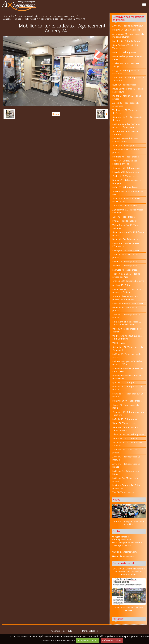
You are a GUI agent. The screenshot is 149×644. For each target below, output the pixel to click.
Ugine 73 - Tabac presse (124, 423)
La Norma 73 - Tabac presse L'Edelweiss (126, 245)
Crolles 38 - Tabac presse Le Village (126, 65)
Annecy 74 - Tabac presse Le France (126, 465)
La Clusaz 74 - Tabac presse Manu (126, 472)
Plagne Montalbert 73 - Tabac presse (127, 97)
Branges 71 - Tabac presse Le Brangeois (127, 182)
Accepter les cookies (88, 640)
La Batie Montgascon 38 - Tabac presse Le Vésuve (128, 363)
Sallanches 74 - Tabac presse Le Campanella (128, 349)
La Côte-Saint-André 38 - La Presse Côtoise (125, 140)
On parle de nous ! (123, 563)
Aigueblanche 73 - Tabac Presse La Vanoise (128, 211)
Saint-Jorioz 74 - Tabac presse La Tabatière (128, 79)
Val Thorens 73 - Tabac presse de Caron (127, 112)
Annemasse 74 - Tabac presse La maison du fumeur (128, 35)
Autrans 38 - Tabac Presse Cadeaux (125, 133)
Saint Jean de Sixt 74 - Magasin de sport (127, 119)
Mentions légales (90, 631)
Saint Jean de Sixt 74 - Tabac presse (126, 451)
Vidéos (116, 500)
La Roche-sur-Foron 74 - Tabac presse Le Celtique (127, 291)
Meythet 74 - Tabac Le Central (127, 41)
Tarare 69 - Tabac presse (125, 206)
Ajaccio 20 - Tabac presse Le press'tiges (126, 104)
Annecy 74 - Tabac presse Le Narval (20, 19)
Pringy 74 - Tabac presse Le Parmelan (126, 72)
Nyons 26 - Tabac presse (124, 85)
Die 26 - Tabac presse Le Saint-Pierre (127, 58)
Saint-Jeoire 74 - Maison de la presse (126, 256)
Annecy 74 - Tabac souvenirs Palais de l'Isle (126, 200)
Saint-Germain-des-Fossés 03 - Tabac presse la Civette (127, 323)
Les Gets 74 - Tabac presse (126, 270)
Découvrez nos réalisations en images (128, 18)
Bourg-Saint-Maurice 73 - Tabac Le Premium (128, 90)
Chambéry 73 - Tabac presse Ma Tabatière (128, 414)
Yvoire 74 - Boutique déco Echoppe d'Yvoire (125, 162)
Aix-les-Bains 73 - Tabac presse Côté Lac (128, 444)
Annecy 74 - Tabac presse (125, 145)
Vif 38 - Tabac (119, 343)
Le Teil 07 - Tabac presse (124, 52)
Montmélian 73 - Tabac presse (127, 401)
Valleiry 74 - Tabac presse (125, 266)
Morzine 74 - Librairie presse (126, 30)
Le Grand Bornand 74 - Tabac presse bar (127, 487)
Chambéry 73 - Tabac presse (126, 168)
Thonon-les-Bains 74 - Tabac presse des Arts (126, 275)
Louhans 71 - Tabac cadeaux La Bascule (128, 395)
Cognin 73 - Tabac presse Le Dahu (126, 406)
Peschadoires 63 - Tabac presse (128, 303)
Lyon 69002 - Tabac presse (125, 382)
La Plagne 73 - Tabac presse (126, 250)
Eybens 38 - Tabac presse (125, 262)
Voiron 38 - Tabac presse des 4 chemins (127, 330)
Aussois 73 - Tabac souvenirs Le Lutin (128, 193)
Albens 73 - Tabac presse (125, 438)
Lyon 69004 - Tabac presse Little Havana (128, 388)
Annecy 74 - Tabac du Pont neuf (128, 26)
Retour (56, 114)
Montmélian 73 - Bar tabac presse (125, 309)
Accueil (9, 16)
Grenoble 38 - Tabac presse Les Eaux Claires (128, 370)
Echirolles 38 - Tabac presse (126, 172)
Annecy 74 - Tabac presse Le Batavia (126, 458)
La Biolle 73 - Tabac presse (125, 419)
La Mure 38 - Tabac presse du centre (127, 356)
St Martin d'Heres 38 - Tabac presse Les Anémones (126, 298)
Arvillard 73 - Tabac (122, 285)
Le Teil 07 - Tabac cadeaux (125, 187)
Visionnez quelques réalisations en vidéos (129, 523)
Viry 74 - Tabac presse (123, 492)
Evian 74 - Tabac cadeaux (125, 221)
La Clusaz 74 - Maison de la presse (126, 480)
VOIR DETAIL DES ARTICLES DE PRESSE (129, 595)
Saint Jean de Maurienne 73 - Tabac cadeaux (126, 429)
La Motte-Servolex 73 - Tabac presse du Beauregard (126, 126)
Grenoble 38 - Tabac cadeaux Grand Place (127, 377)
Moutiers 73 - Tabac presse (126, 157)
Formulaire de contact (123, 556)
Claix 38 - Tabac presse (124, 217)
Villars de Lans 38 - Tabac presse (128, 434)
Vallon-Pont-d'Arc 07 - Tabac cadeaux (126, 226)
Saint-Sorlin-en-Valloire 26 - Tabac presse (126, 47)
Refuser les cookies (112, 640)
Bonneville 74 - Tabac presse (126, 239)
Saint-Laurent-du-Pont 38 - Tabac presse (128, 234)
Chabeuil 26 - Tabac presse (126, 176)
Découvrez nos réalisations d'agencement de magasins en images (45, 16)
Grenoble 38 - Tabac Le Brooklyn (128, 281)
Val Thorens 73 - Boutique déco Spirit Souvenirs (128, 337)
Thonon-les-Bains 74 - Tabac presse (126, 151)
